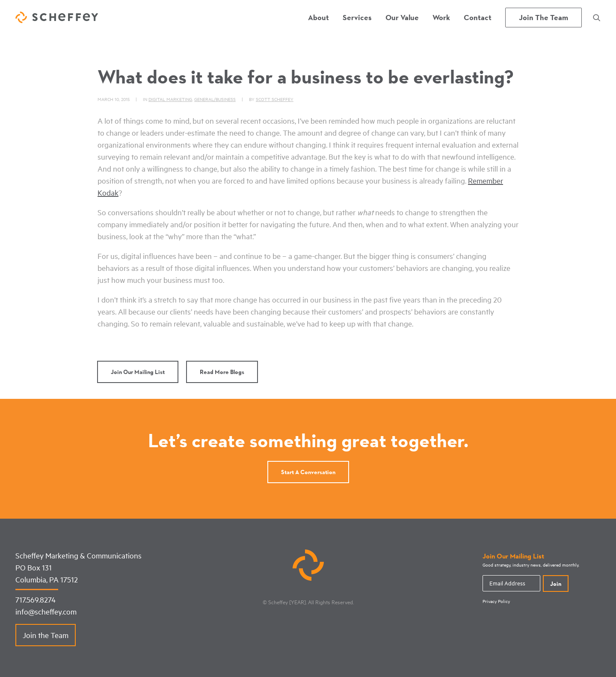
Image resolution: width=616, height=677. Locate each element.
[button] (597, 17)
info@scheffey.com (46, 612)
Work (441, 17)
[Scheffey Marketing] (57, 17)
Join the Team (46, 635)
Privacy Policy (496, 601)
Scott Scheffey (275, 99)
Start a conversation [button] (308, 472)
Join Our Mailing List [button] (138, 372)
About (318, 17)
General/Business (215, 99)
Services (357, 17)
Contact (478, 17)
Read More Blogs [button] (222, 372)
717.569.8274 (36, 600)
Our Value (402, 17)
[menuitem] (318, 17)
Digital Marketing (170, 99)
